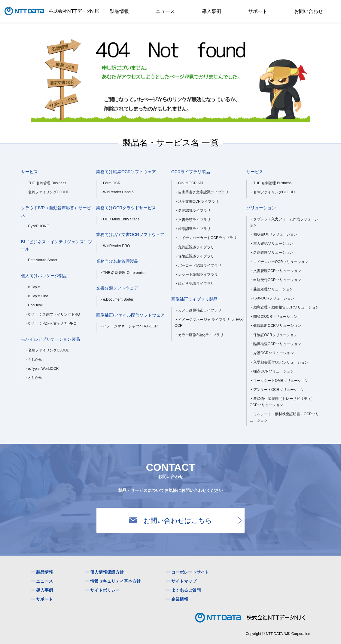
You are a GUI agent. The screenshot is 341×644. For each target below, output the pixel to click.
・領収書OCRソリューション (274, 234)
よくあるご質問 (186, 590)
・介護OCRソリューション (272, 353)
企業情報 (180, 599)
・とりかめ (33, 378)
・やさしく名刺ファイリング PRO (52, 314)
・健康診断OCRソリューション (275, 326)
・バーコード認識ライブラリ (198, 265)
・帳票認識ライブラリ (193, 229)
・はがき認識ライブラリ (194, 284)
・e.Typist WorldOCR (41, 369)
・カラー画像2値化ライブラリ (199, 335)
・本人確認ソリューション (271, 244)
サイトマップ (184, 581)
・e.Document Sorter (116, 299)
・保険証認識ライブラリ (194, 256)
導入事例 (212, 11)
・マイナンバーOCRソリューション (279, 262)
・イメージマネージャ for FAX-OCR (129, 326)
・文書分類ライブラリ (193, 220)
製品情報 (119, 11)
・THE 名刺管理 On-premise (122, 273)
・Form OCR (110, 183)
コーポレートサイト (190, 572)
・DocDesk (33, 305)
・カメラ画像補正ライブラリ (198, 310)
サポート (258, 11)
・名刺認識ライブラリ (193, 210)
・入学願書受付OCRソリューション (279, 362)
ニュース (165, 11)
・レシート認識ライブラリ (196, 274)
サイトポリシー (105, 590)
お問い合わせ (309, 11)
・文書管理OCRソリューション (275, 271)
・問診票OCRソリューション (274, 317)
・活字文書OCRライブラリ (197, 201)
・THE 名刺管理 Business (45, 183)
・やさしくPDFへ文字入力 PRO (50, 324)
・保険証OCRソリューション (274, 335)
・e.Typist (32, 287)
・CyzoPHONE (37, 226)
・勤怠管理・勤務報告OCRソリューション (284, 307)
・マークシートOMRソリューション (279, 381)
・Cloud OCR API (189, 183)
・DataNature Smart (41, 260)
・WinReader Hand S (117, 192)
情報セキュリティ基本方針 (115, 581)
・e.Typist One (36, 296)
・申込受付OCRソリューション (275, 280)
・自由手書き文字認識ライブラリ (202, 192)
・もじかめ (33, 360)
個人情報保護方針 (107, 572)
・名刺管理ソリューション (271, 253)
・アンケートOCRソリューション (277, 390)
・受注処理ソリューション (271, 289)
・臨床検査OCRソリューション (275, 344)
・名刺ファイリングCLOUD (47, 192)
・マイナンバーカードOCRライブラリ (206, 238)
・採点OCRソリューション (272, 371)
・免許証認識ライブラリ (194, 247)
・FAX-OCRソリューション (272, 298)
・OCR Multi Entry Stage (119, 219)
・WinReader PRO (115, 246)
